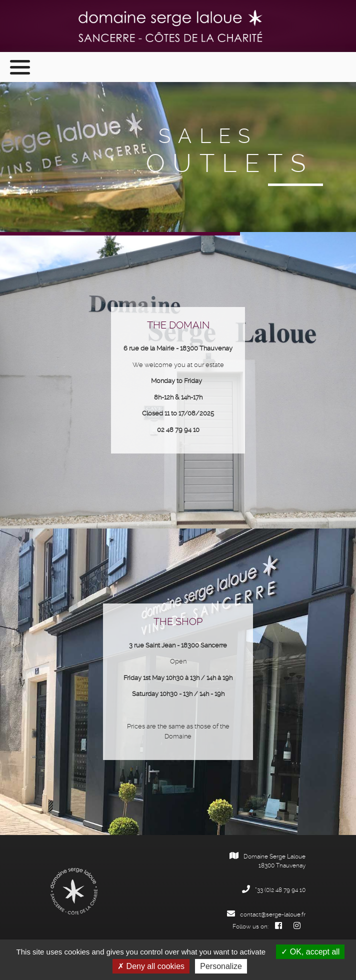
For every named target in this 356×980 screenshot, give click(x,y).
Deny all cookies (151, 966)
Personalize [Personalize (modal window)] (221, 966)
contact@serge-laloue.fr (266, 914)
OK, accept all (310, 952)
